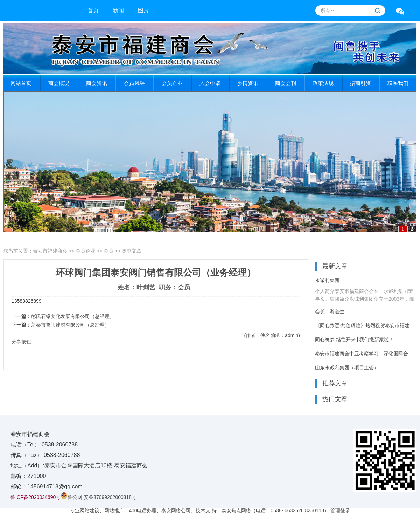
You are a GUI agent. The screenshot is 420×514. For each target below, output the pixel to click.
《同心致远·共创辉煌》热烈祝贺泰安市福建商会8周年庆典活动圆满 (366, 325)
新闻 (118, 10)
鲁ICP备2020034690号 (36, 497)
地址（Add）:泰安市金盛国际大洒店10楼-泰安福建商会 (79, 465)
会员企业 (85, 251)
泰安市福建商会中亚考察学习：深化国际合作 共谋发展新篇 (366, 354)
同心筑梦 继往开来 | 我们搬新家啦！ (354, 340)
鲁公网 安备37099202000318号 (99, 497)
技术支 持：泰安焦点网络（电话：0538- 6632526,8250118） (262, 510)
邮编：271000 (28, 476)
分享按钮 (21, 342)
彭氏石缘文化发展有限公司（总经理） (73, 316)
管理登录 (340, 510)
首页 (93, 10)
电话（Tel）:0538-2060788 (44, 444)
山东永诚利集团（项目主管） (347, 368)
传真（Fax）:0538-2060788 (45, 455)
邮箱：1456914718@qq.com (47, 486)
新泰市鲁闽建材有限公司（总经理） (70, 325)
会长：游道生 (330, 311)
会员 (108, 251)
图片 (143, 10)
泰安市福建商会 (50, 251)
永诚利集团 (327, 280)
